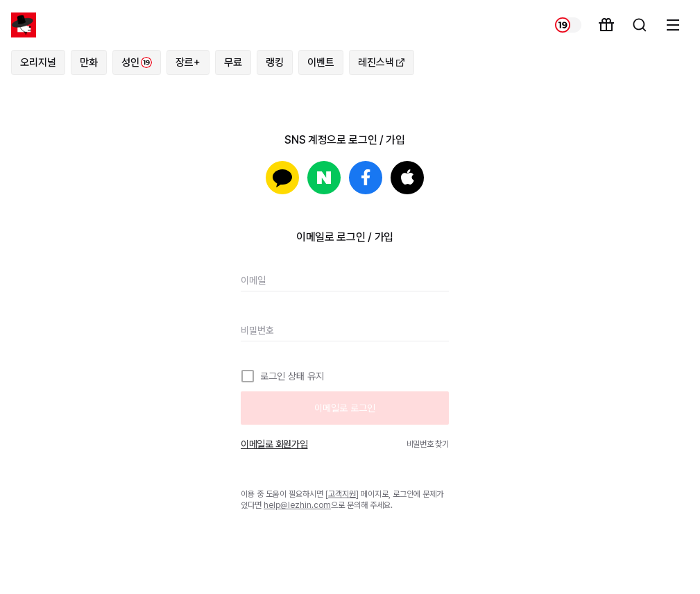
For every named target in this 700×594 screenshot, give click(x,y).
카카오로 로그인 (282, 178)
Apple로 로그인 (407, 178)
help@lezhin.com (297, 505)
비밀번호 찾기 (428, 444)
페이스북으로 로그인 (366, 178)
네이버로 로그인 (324, 178)
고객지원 (342, 494)
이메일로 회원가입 (274, 444)
